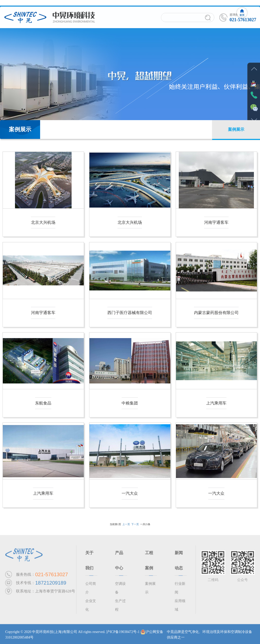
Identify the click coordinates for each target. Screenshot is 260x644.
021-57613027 (51, 576)
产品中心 (93, 35)
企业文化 (91, 607)
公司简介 (56, 35)
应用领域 (180, 607)
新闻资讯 (167, 35)
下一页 (135, 524)
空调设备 (120, 589)
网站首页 (19, 35)
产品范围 (130, 35)
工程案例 (149, 562)
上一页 (126, 524)
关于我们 (89, 562)
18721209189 (51, 584)
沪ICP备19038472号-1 (123, 633)
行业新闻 (180, 589)
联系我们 (241, 35)
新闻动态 (179, 562)
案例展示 (204, 35)
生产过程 (120, 607)
